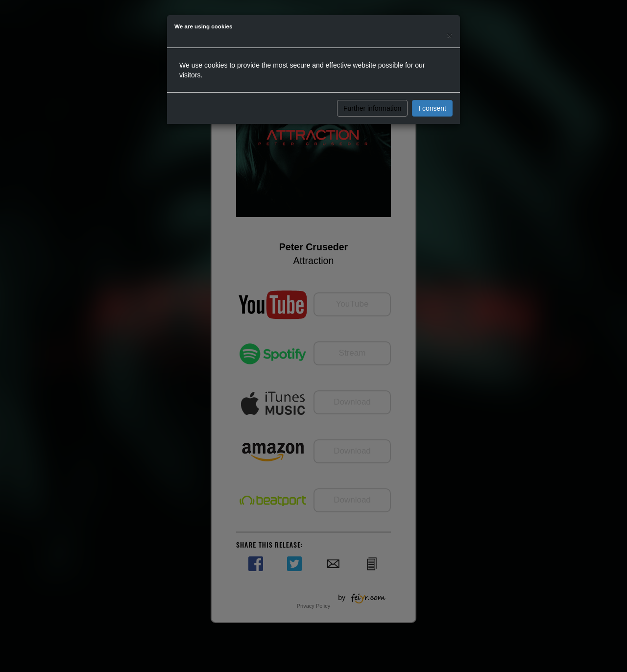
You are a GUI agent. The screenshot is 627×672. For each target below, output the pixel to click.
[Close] (450, 35)
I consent (432, 108)
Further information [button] (372, 108)
